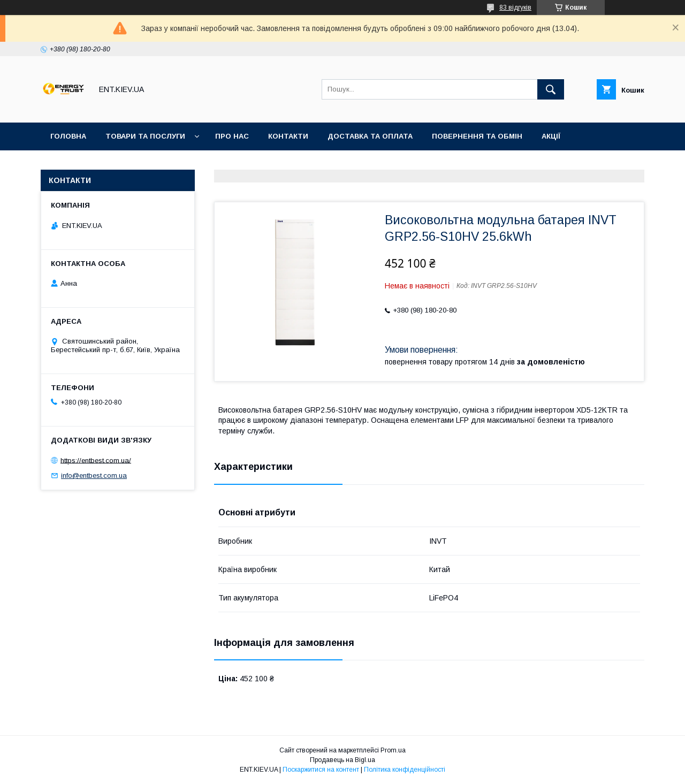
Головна (68, 136)
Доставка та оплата (370, 136)
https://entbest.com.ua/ (96, 460)
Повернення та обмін (477, 136)
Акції (551, 136)
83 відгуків (515, 7)
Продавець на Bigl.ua (342, 760)
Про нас (232, 136)
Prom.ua (393, 750)
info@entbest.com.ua (94, 475)
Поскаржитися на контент (321, 770)
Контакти (288, 136)
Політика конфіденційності (405, 770)
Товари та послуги (145, 136)
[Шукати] (551, 89)
